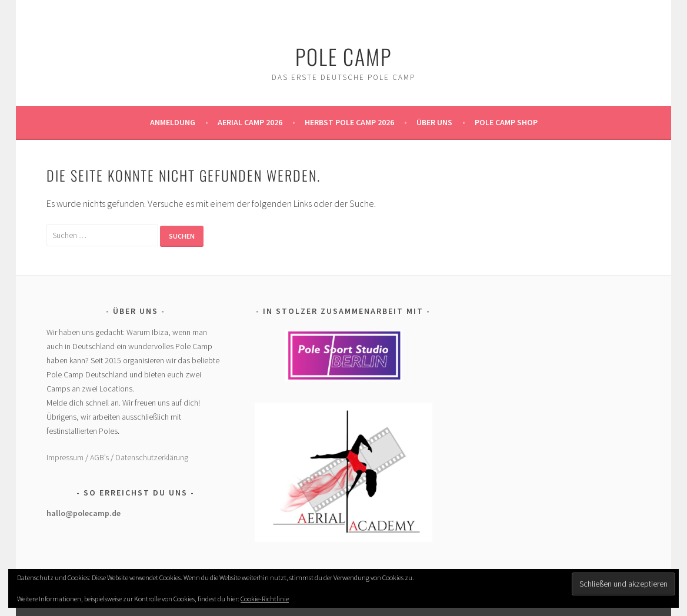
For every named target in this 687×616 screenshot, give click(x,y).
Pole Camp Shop (506, 122)
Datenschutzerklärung (152, 457)
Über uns (434, 122)
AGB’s (99, 457)
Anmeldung (173, 122)
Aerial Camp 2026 (250, 122)
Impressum (65, 457)
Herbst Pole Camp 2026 (349, 122)
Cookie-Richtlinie (265, 599)
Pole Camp (343, 56)
